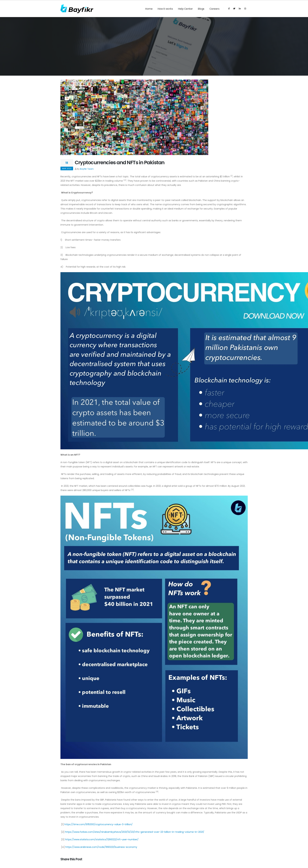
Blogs (201, 9)
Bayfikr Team (87, 169)
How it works (165, 9)
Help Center (185, 9)
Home (149, 9)
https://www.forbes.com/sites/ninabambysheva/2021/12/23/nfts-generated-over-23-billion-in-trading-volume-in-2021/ (135, 832)
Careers (214, 9)
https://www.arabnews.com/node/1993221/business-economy (101, 847)
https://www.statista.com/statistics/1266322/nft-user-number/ (102, 839)
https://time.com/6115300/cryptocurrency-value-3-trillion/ (98, 824)
